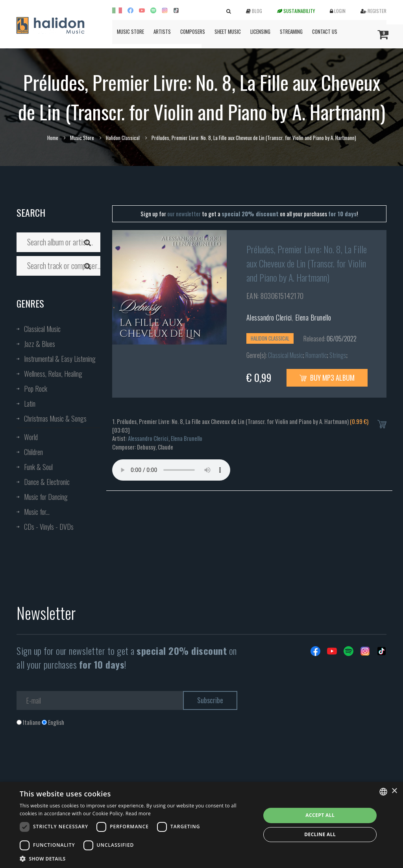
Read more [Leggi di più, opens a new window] (138, 814)
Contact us (325, 31)
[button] (137, 858)
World (31, 437)
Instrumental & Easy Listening (60, 359)
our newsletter (184, 214)
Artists (162, 31)
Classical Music (42, 329)
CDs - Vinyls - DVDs (49, 527)
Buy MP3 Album (327, 378)
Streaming (291, 31)
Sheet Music (228, 31)
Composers (193, 31)
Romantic (316, 355)
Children (33, 452)
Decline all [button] (320, 834)
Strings (338, 355)
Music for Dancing (46, 497)
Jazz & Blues (40, 344)
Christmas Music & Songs (55, 418)
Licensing (260, 31)
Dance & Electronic (47, 482)
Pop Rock (36, 389)
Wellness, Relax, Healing (53, 374)
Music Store (130, 31)
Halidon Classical (123, 138)
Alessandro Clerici (269, 317)
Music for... (37, 512)
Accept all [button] (320, 815)
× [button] (394, 791)
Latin (30, 404)
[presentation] (76, 758)
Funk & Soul (38, 467)
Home (53, 138)
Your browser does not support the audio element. (171, 470)
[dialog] (201, 825)
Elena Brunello (313, 317)
